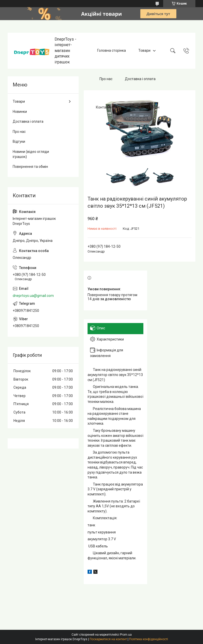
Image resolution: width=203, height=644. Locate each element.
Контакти (104, 107)
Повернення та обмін (142, 107)
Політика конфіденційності (149, 639)
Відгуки (19, 141)
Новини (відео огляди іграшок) (31, 154)
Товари (144, 50)
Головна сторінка (112, 50)
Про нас (106, 79)
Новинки (20, 112)
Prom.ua (126, 635)
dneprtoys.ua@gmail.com (33, 296)
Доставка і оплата (140, 79)
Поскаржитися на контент (108, 639)
